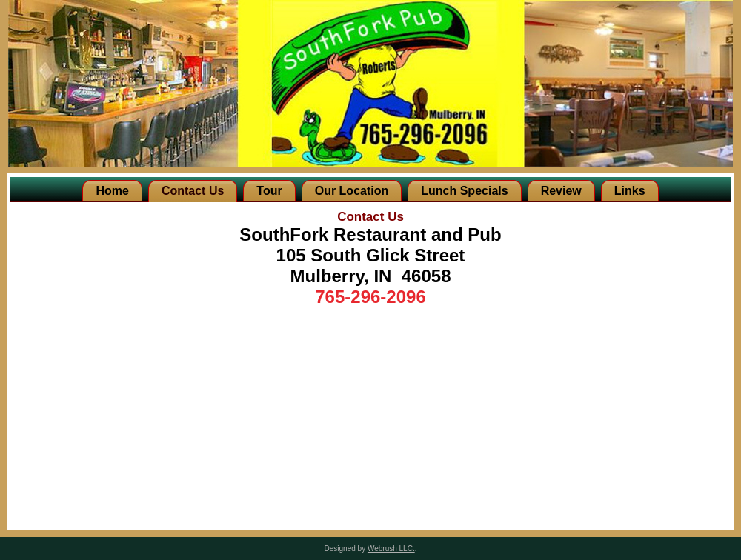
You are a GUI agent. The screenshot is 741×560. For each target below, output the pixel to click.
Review (561, 191)
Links (630, 191)
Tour (269, 191)
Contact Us (193, 191)
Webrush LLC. (391, 549)
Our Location (352, 191)
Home (112, 191)
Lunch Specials (464, 191)
